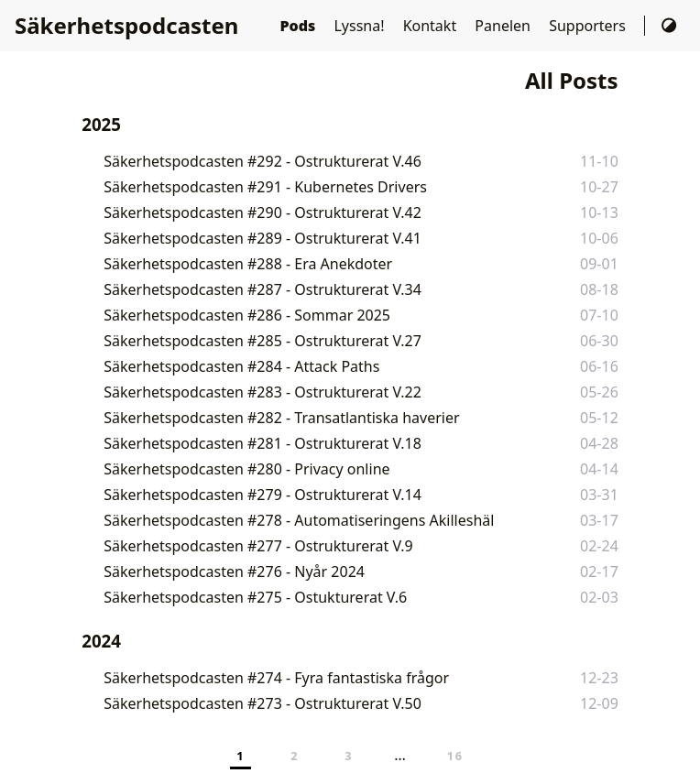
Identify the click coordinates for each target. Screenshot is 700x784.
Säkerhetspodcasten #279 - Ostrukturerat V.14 (262, 495)
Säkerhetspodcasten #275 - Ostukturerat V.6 (255, 597)
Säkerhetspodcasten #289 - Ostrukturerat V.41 (262, 238)
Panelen (504, 26)
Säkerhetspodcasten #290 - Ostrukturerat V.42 (262, 212)
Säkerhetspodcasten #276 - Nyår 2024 (234, 572)
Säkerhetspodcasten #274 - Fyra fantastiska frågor (276, 678)
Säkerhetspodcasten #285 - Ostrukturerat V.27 (262, 341)
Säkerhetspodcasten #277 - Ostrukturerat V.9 (258, 546)
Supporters (589, 26)
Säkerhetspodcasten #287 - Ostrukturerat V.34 (262, 289)
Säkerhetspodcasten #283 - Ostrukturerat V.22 (262, 392)
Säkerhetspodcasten (126, 25)
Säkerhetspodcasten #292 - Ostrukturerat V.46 (262, 161)
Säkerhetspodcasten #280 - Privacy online (246, 469)
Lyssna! (361, 26)
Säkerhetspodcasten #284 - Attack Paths (241, 366)
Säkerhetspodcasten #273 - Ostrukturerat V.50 (262, 703)
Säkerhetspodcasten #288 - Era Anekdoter (248, 264)
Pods (299, 26)
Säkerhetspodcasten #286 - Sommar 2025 (247, 315)
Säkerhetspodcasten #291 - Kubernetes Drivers (265, 187)
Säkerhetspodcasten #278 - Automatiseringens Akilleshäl (299, 520)
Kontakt (432, 26)
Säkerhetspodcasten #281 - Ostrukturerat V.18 (262, 443)
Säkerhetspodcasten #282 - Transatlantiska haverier (281, 418)
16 (455, 756)
